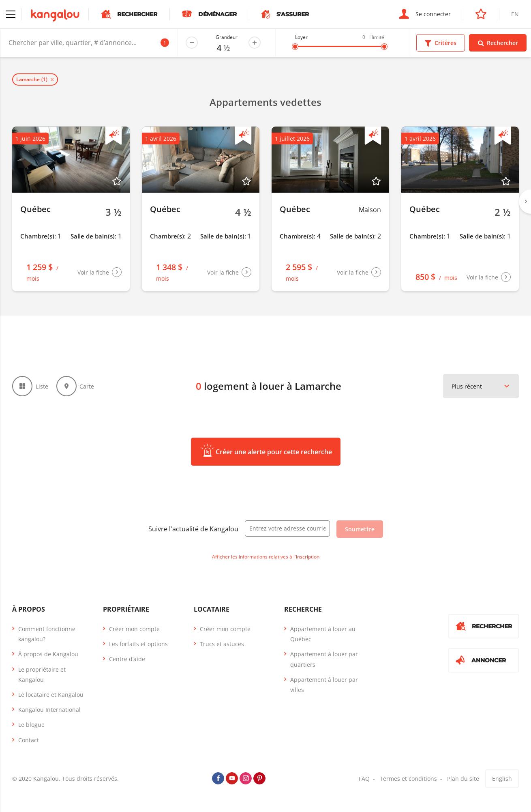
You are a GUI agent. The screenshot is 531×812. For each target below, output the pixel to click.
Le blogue (31, 725)
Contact (29, 740)
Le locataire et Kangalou (51, 695)
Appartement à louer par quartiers (324, 659)
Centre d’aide (127, 659)
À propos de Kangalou (48, 654)
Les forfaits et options (138, 644)
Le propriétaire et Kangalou (42, 675)
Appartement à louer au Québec (323, 634)
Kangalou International (49, 710)
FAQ (364, 779)
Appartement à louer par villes (324, 685)
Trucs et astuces (222, 644)
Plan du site (463, 779)
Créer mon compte (134, 629)
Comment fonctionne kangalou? (47, 634)
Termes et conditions (408, 779)
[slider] (295, 47)
